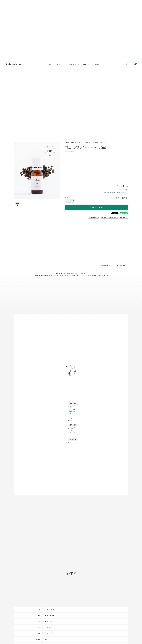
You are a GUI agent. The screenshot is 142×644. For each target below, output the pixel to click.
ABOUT (50, 62)
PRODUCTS (60, 62)
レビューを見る (120, 265)
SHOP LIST (86, 62)
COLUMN (97, 62)
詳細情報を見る (105, 265)
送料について (124, 218)
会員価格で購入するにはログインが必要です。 (116, 192)
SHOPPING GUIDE (73, 62)
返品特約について (94, 218)
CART (135, 62)
